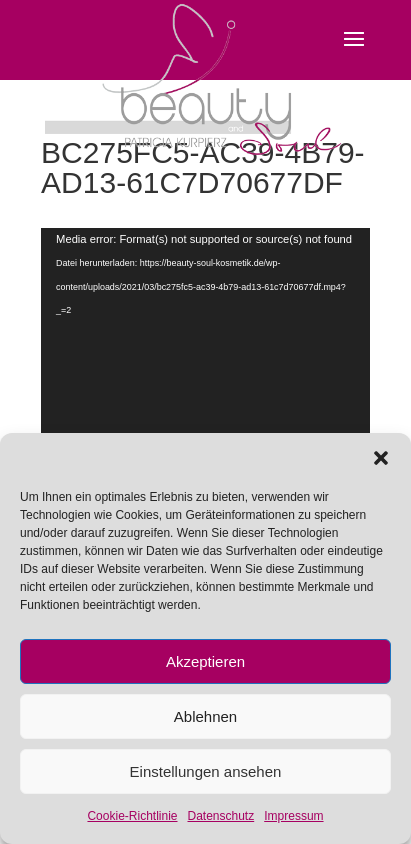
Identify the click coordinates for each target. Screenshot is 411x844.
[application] (205, 392)
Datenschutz (221, 816)
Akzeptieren (205, 661)
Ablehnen (205, 716)
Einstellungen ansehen (206, 771)
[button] (381, 458)
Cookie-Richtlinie (132, 816)
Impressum (293, 816)
